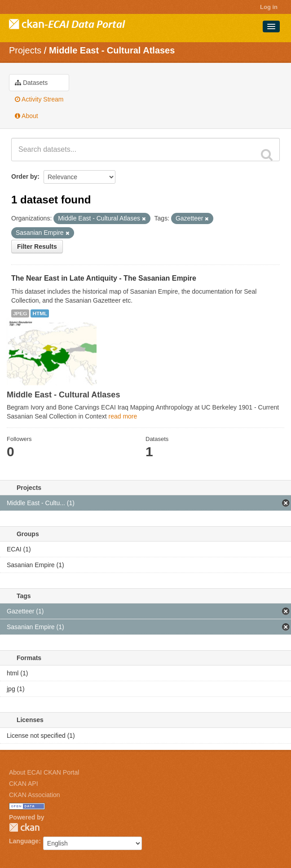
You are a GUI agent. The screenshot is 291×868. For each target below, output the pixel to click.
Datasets (31, 83)
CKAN (24, 827)
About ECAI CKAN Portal (44, 772)
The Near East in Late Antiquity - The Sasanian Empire (104, 278)
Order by (24, 176)
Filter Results (37, 247)
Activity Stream (39, 99)
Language (24, 841)
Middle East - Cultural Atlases (112, 50)
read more (123, 416)
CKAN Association (35, 795)
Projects (25, 50)
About (26, 116)
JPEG (20, 313)
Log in (269, 7)
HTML (40, 313)
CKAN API (24, 784)
